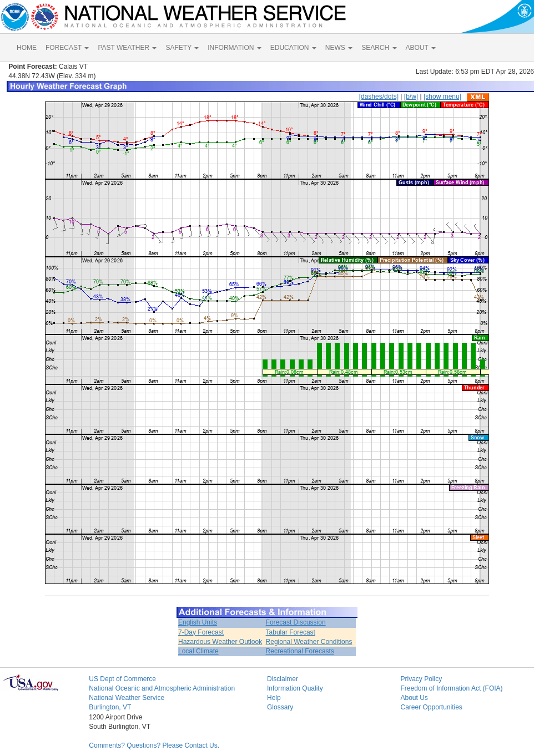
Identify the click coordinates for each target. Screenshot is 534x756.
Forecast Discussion (296, 622)
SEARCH (379, 48)
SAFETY (182, 48)
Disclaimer (283, 679)
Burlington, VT (110, 707)
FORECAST (67, 48)
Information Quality (295, 688)
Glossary (280, 707)
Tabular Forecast (291, 632)
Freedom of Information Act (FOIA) (451, 688)
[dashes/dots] (379, 97)
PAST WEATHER (127, 48)
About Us (414, 698)
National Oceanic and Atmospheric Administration (162, 688)
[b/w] (411, 97)
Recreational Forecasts (300, 651)
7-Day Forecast (201, 632)
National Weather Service (127, 698)
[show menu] (442, 97)
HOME (27, 48)
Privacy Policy (421, 679)
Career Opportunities (431, 707)
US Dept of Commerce (122, 679)
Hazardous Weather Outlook (220, 642)
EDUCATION (293, 48)
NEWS (339, 48)
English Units (198, 622)
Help (274, 698)
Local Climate (198, 651)
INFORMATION (234, 48)
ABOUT (421, 48)
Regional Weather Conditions (309, 642)
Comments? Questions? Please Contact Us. (154, 745)
